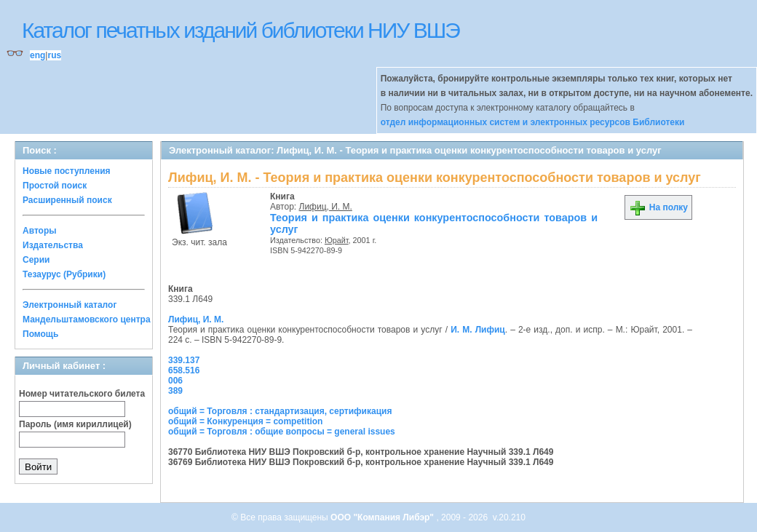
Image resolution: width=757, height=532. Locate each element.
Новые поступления (67, 171)
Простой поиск (55, 186)
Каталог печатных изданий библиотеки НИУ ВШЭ (241, 30)
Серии (36, 260)
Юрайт (337, 240)
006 (175, 381)
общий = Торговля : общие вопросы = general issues (282, 432)
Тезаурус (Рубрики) (64, 274)
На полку (658, 207)
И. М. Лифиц (478, 330)
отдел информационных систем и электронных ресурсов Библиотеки (533, 122)
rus (54, 55)
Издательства (53, 245)
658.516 (184, 370)
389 (175, 391)
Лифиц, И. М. (326, 207)
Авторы (40, 231)
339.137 (184, 360)
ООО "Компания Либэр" (383, 517)
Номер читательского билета (82, 394)
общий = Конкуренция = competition (245, 421)
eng (37, 55)
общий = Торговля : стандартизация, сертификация (280, 411)
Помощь (40, 334)
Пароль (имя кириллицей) (75, 424)
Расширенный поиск (67, 200)
